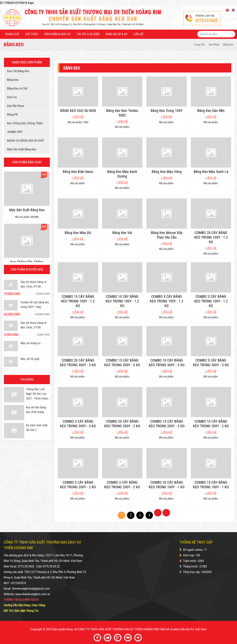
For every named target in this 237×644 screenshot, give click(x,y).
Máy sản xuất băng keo (21, 149)
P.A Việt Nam (199, 629)
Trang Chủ (200, 45)
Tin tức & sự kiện (88, 34)
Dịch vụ (11, 97)
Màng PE (12, 114)
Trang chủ (12, 34)
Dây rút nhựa (15, 106)
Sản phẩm (214, 45)
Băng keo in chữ (17, 88)
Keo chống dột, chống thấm (24, 123)
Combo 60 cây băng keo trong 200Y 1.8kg (35, 305)
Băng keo (228, 45)
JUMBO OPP (14, 132)
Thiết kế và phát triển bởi (175, 629)
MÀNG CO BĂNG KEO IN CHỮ (25, 141)
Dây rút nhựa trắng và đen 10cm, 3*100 (34, 325)
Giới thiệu (32, 34)
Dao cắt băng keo (18, 71)
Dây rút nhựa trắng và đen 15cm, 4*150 (34, 284)
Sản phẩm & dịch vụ (57, 34)
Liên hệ (138, 34)
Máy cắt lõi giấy (30, 359)
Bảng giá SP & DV (117, 34)
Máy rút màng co (31, 343)
